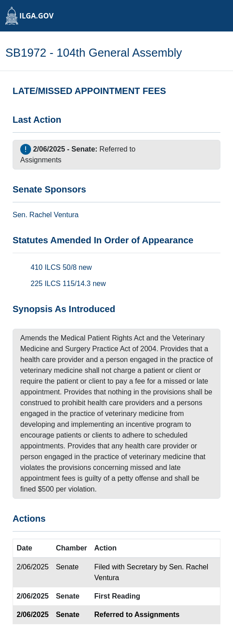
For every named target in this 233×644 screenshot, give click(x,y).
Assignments (41, 160)
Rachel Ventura (54, 215)
